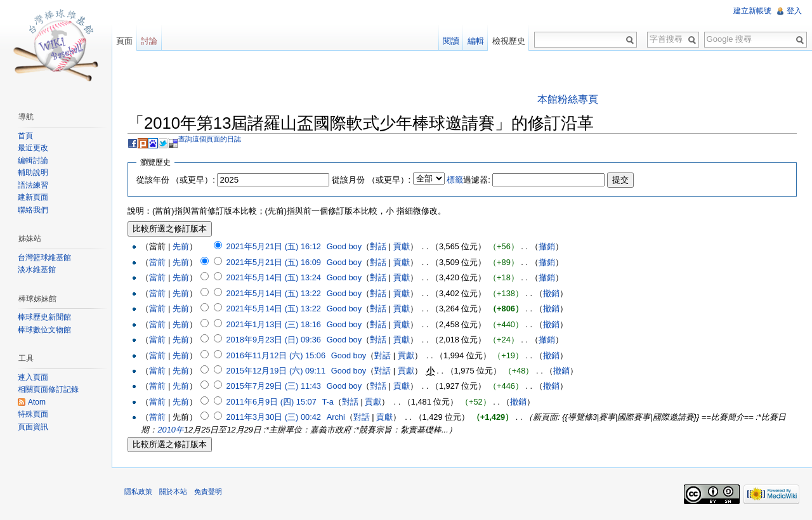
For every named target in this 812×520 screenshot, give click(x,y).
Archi (336, 417)
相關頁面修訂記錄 (48, 389)
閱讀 (451, 41)
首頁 (25, 136)
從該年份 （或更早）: (176, 180)
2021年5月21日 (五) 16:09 (273, 262)
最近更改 (33, 148)
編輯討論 (33, 160)
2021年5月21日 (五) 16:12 (273, 246)
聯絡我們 (33, 210)
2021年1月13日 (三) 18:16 (273, 324)
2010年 (170, 430)
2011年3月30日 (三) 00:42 (273, 417)
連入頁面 (33, 377)
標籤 (455, 180)
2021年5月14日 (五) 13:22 (273, 293)
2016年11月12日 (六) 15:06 (276, 355)
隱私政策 (138, 491)
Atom (37, 402)
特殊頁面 (33, 414)
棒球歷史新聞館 (44, 317)
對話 (378, 246)
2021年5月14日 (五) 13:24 (273, 277)
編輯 (476, 41)
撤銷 (547, 246)
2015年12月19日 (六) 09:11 (276, 371)
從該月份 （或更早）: (371, 180)
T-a (328, 402)
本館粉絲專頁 (568, 99)
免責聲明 (208, 491)
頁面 (124, 41)
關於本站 (173, 491)
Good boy (344, 246)
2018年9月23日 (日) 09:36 (273, 340)
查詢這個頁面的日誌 (210, 139)
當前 (157, 262)
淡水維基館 (37, 270)
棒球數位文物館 (44, 330)
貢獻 (402, 246)
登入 (794, 11)
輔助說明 (33, 172)
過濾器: (468, 180)
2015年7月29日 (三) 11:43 (273, 386)
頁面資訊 (33, 427)
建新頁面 (33, 197)
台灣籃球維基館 (44, 257)
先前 (181, 246)
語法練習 (33, 185)
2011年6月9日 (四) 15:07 (271, 402)
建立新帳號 (752, 11)
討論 (149, 41)
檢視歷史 (509, 41)
